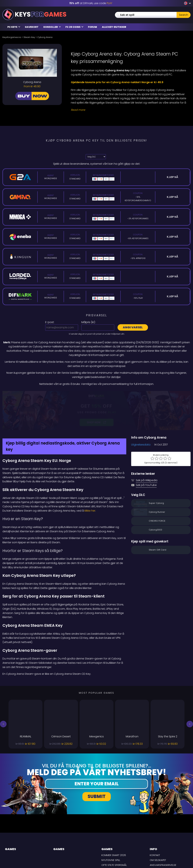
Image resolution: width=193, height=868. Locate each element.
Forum (92, 27)
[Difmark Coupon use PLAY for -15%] (96, 393)
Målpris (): (88, 322)
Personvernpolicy (161, 840)
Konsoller (52, 27)
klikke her (90, 476)
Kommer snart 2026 (114, 820)
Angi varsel (133, 327)
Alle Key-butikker (114, 27)
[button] (3, 689)
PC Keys (14, 27)
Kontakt (155, 820)
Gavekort (32, 27)
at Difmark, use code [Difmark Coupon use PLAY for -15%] (91, 3)
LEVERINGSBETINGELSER (163, 835)
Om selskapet (158, 825)
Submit (97, 762)
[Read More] (129, 110)
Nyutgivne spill (111, 825)
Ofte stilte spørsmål (114, 830)
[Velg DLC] (96, 157)
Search (184, 15)
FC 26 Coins (74, 27)
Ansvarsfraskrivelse (163, 830)
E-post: (50, 322)
